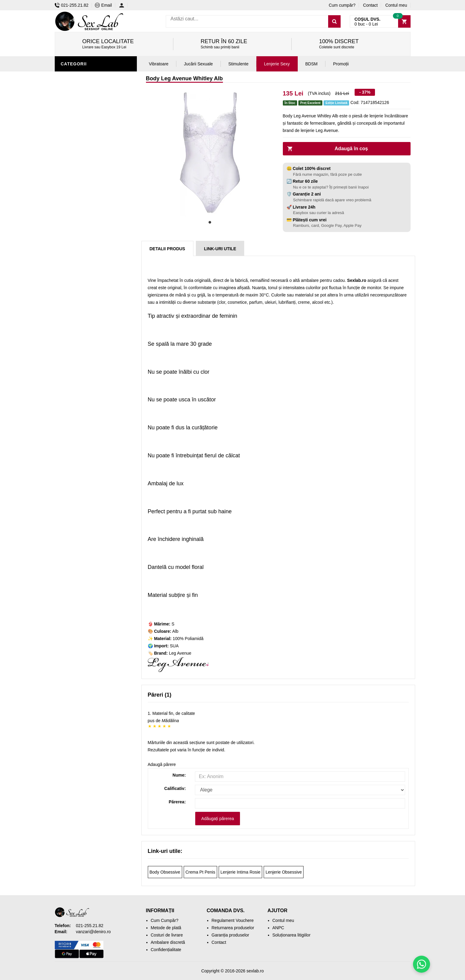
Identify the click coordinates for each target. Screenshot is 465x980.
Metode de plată (166, 928)
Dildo (69, 278)
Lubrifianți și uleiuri (87, 259)
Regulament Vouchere (233, 920)
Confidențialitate (166, 950)
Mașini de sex (78, 332)
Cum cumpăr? (342, 5)
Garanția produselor (231, 935)
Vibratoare (76, 250)
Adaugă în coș (351, 149)
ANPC (278, 928)
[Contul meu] (123, 5)
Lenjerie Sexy (79, 77)
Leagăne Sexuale (83, 341)
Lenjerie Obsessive (284, 872)
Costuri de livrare (167, 935)
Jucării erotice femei (88, 305)
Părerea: (177, 802)
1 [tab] (210, 223)
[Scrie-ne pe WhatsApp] (422, 964)
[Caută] (334, 21)
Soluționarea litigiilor (291, 935)
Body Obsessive (165, 872)
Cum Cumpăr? (165, 920)
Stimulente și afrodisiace (94, 223)
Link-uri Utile (220, 249)
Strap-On (73, 296)
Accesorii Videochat (87, 351)
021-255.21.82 (72, 5)
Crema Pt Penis (200, 872)
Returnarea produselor (233, 928)
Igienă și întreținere (87, 241)
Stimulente (238, 64)
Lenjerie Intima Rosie (241, 872)
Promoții (73, 360)
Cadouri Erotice (82, 314)
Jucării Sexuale (198, 64)
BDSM (69, 287)
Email (103, 5)
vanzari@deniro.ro (94, 932)
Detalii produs (167, 249)
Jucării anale (79, 268)
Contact (370, 5)
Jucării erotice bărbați (91, 232)
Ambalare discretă (168, 942)
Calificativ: (175, 788)
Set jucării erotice (86, 323)
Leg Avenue (180, 653)
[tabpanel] (210, 153)
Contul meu (396, 5)
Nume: (179, 775)
